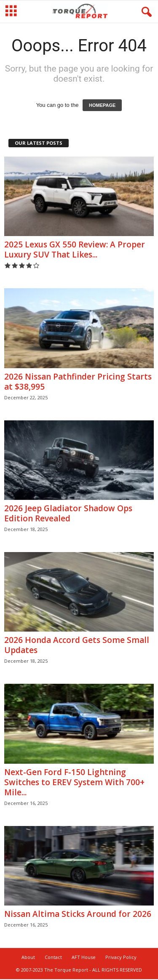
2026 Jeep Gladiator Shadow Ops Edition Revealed (68, 514)
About (28, 958)
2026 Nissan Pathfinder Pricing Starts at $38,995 (78, 382)
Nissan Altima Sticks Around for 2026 (78, 915)
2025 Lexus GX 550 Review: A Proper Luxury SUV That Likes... (75, 250)
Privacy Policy (121, 958)
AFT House (84, 958)
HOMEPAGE (102, 106)
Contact (53, 958)
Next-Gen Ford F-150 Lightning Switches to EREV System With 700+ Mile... (74, 783)
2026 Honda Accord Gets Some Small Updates (77, 646)
